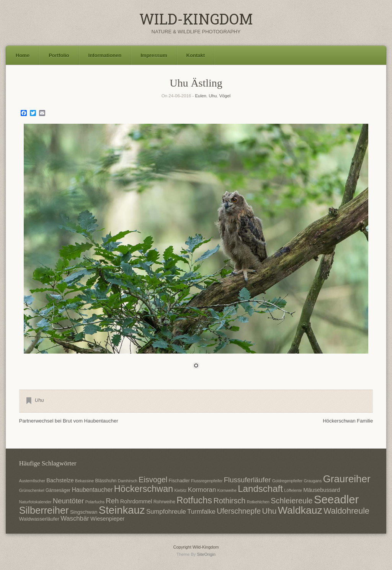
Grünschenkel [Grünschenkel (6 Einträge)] (32, 490)
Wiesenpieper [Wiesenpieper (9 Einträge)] (107, 519)
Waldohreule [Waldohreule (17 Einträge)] (346, 511)
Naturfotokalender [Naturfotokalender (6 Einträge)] (35, 502)
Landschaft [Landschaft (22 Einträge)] (260, 489)
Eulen (200, 96)
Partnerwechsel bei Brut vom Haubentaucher (69, 421)
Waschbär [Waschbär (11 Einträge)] (75, 518)
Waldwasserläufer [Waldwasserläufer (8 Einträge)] (39, 519)
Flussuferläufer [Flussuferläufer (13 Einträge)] (247, 480)
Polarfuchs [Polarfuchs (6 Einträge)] (95, 502)
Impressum (154, 55)
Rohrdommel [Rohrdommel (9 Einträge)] (136, 501)
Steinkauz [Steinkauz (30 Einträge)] (122, 510)
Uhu (213, 96)
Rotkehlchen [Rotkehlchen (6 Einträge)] (258, 502)
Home (23, 55)
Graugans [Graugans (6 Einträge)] (313, 481)
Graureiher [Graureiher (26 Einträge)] (347, 479)
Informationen (105, 55)
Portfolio (59, 55)
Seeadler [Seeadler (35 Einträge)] (336, 499)
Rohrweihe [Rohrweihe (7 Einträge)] (164, 502)
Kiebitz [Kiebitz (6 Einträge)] (181, 490)
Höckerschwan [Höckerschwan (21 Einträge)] (144, 489)
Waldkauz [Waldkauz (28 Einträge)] (300, 510)
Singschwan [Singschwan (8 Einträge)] (84, 512)
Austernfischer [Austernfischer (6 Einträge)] (32, 481)
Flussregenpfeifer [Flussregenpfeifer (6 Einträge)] (207, 481)
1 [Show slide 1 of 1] (196, 366)
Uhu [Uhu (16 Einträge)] (269, 511)
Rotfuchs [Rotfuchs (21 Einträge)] (194, 500)
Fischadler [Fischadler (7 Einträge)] (179, 481)
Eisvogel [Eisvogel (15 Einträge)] (153, 480)
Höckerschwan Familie (348, 421)
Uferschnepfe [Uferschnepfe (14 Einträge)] (239, 511)
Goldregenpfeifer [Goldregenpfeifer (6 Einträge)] (287, 481)
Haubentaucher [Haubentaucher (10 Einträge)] (92, 490)
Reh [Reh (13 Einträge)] (112, 501)
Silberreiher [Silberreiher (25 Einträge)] (44, 510)
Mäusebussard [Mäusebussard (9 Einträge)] (322, 490)
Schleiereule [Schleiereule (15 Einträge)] (292, 501)
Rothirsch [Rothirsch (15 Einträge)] (229, 501)
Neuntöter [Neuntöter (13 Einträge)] (68, 501)
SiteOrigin (206, 554)
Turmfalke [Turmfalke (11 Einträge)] (201, 512)
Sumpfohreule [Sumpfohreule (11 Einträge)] (166, 512)
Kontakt (196, 55)
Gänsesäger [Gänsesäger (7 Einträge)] (58, 490)
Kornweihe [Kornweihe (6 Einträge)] (227, 490)
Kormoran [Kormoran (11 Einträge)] (202, 490)
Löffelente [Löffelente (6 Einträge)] (293, 490)
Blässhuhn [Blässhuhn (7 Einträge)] (106, 481)
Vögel (225, 96)
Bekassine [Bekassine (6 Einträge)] (84, 481)
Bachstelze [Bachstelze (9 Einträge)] (60, 480)
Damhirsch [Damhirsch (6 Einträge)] (128, 481)
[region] (196, 251)
